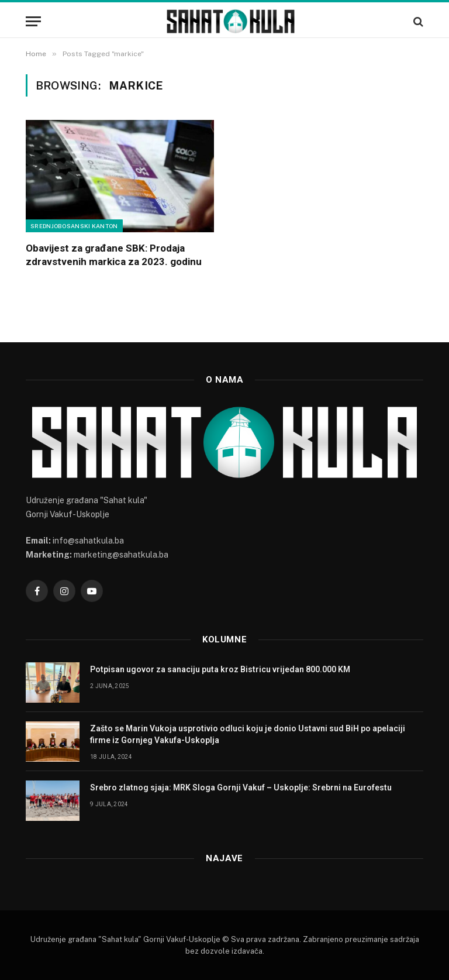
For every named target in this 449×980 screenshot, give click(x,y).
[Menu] (33, 21)
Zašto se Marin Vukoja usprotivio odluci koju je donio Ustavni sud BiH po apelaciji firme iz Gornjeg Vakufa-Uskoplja (248, 734)
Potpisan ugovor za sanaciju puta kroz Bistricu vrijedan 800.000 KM (220, 669)
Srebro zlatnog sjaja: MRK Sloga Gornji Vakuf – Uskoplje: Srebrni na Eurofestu (241, 788)
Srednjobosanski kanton (74, 226)
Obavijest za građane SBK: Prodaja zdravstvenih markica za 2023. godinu (114, 255)
